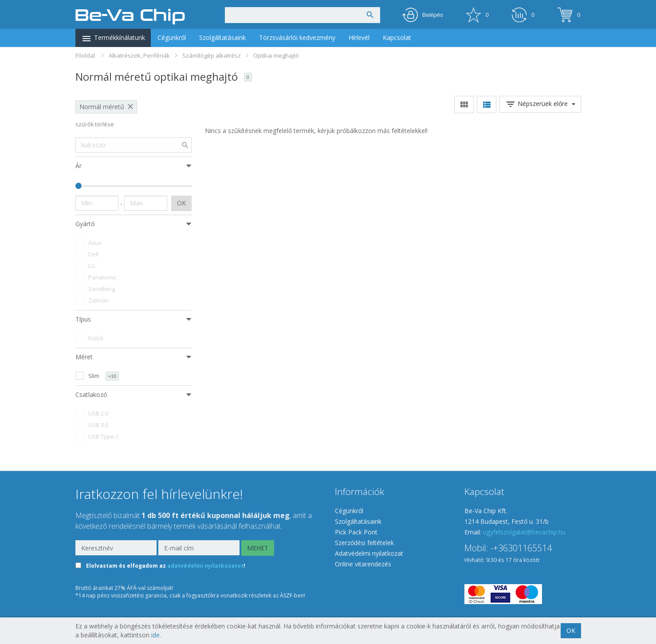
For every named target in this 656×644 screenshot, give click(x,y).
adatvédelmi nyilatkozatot (205, 566)
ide (155, 635)
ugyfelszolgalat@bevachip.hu (524, 532)
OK (181, 203)
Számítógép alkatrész (212, 55)
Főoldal (85, 55)
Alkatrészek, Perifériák (139, 55)
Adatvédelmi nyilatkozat (369, 553)
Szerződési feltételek (364, 543)
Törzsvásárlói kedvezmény (297, 37)
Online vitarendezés (363, 564)
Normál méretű (102, 107)
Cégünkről (172, 37)
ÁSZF (286, 595)
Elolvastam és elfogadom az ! (166, 566)
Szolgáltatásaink (222, 37)
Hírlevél (359, 37)
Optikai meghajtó (276, 55)
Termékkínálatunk (113, 39)
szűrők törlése (95, 124)
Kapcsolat (397, 37)
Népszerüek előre (540, 104)
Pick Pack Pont (356, 532)
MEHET (258, 548)
